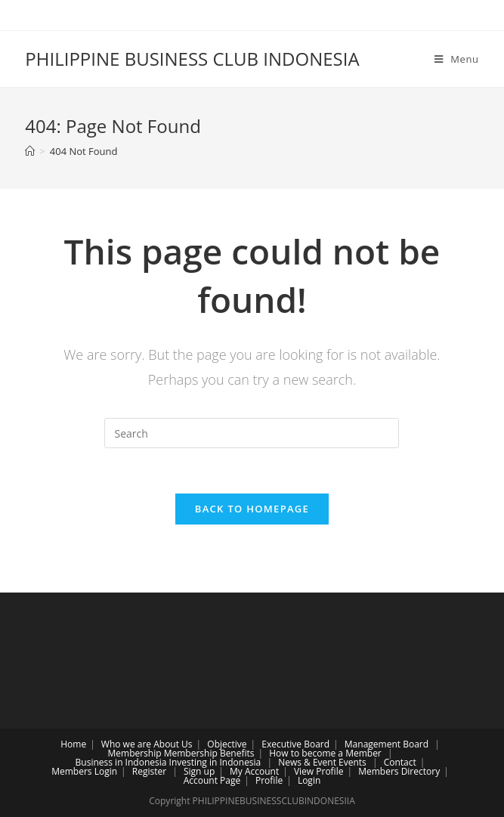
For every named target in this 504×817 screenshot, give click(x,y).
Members (71, 771)
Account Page (212, 780)
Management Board (387, 744)
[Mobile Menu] (457, 59)
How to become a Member (325, 753)
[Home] (30, 151)
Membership (134, 753)
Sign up (199, 771)
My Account (254, 771)
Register (149, 771)
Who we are (126, 744)
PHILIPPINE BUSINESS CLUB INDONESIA (192, 59)
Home (73, 744)
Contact (400, 762)
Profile (269, 780)
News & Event (307, 762)
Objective (227, 744)
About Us (173, 744)
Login (106, 771)
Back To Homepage (252, 509)
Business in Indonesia (121, 762)
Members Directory (399, 771)
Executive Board (295, 744)
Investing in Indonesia (215, 762)
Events (352, 762)
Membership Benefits (209, 753)
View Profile (319, 771)
